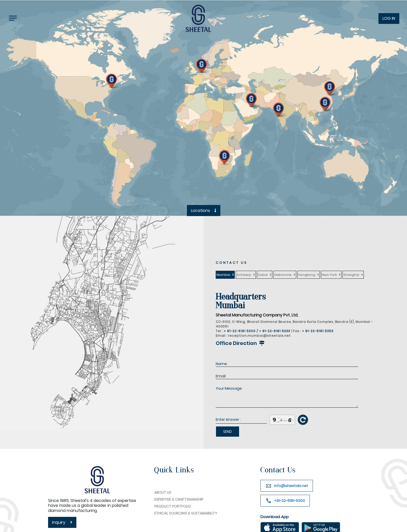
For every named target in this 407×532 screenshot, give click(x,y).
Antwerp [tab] (244, 275)
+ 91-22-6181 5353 (318, 331)
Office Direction (241, 343)
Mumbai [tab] (223, 275)
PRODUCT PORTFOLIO (173, 517)
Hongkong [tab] (307, 275)
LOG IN (389, 18)
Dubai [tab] (263, 275)
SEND (228, 432)
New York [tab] (329, 275)
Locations (204, 211)
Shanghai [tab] (351, 275)
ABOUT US (163, 503)
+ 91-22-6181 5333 (275, 331)
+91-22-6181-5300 (290, 501)
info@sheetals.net (291, 486)
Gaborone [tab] (283, 275)
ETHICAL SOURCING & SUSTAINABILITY (186, 524)
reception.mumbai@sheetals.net (259, 336)
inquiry (62, 522)
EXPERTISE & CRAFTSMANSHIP (179, 510)
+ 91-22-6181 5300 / (241, 331)
